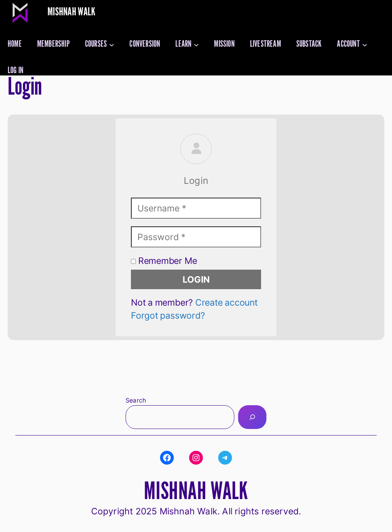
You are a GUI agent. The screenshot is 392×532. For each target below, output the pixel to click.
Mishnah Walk (72, 12)
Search (136, 400)
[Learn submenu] (196, 44)
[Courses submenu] (112, 44)
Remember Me (164, 261)
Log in (16, 71)
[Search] (252, 417)
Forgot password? (168, 315)
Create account (226, 302)
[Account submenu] (365, 44)
